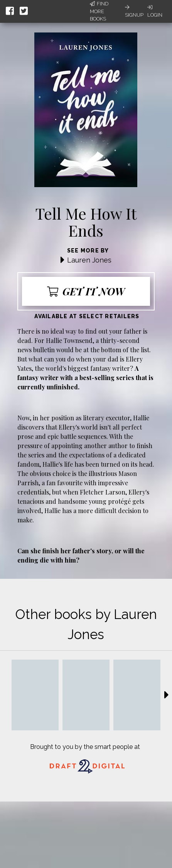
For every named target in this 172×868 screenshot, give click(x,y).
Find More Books (99, 11)
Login (155, 11)
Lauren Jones (89, 260)
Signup (134, 11)
